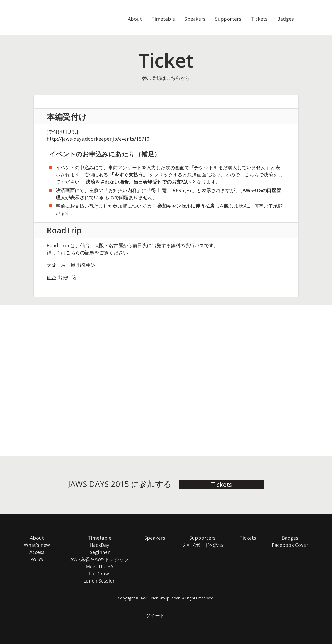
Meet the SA (99, 566)
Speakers (195, 19)
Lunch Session (99, 581)
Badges (285, 19)
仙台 (51, 277)
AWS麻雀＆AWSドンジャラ (99, 559)
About (135, 19)
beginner (99, 552)
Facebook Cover (290, 545)
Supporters (228, 19)
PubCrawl (99, 574)
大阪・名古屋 (61, 265)
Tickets (259, 19)
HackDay (99, 545)
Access (37, 552)
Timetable (163, 19)
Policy (37, 559)
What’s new (37, 545)
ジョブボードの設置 (202, 545)
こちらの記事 (80, 252)
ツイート (155, 615)
